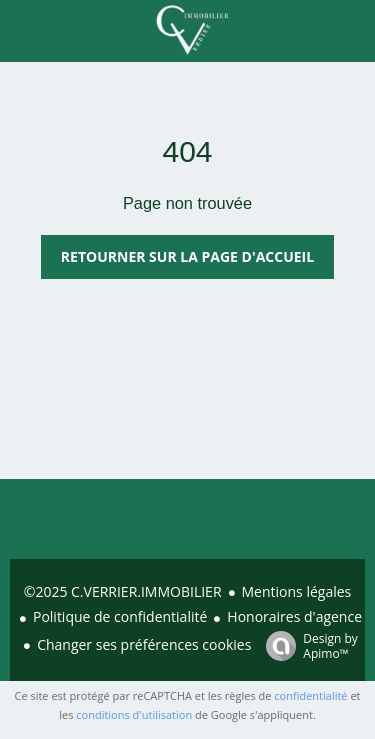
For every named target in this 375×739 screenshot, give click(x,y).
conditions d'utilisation (134, 714)
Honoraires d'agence (294, 616)
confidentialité (310, 695)
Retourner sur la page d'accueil (187, 256)
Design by (307, 645)
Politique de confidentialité (120, 616)
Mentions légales (297, 591)
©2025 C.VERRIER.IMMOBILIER (123, 591)
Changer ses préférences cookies (144, 644)
